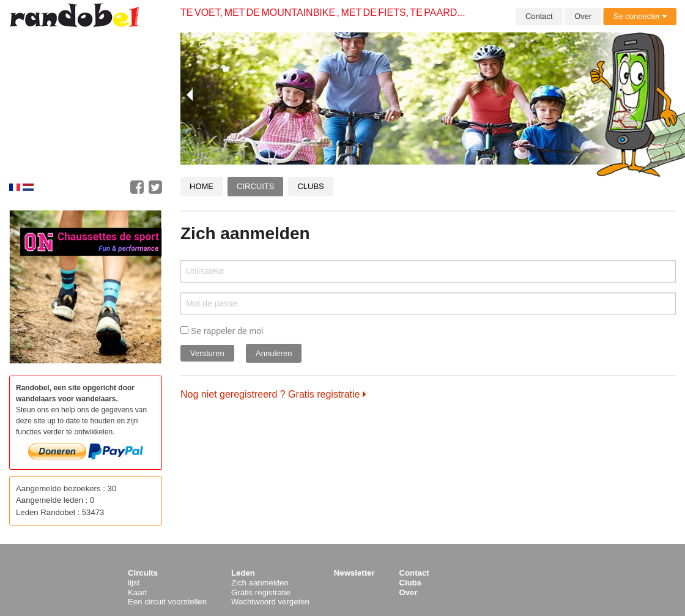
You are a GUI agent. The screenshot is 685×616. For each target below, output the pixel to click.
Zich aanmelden (260, 583)
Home (202, 186)
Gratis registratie (261, 592)
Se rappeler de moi (222, 331)
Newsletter (354, 573)
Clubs (310, 186)
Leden (243, 573)
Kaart (138, 592)
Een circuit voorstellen (167, 602)
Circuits (255, 186)
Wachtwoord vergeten (270, 602)
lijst (134, 583)
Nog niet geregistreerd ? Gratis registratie (273, 394)
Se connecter (640, 16)
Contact (539, 16)
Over (583, 16)
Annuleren (274, 353)
